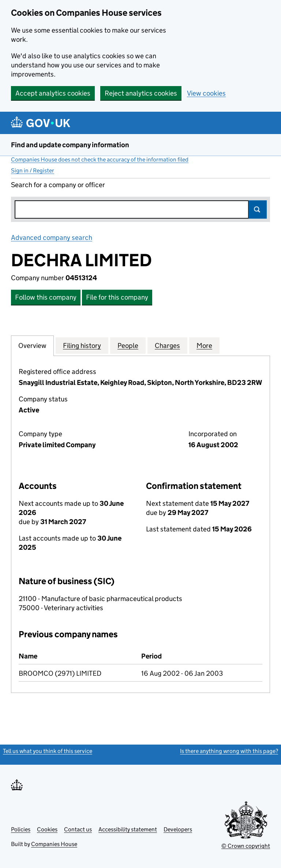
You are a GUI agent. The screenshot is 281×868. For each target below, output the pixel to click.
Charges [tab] (167, 345)
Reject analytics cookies (141, 93)
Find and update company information (70, 145)
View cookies (206, 93)
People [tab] (128, 345)
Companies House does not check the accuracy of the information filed (100, 159)
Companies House (54, 844)
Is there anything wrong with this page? (229, 751)
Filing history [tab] (82, 345)
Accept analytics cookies (53, 93)
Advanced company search (52, 238)
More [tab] (204, 345)
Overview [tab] (32, 345)
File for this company (117, 297)
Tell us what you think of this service (48, 751)
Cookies (47, 829)
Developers (178, 829)
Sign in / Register (33, 170)
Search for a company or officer (58, 185)
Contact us (78, 829)
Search (258, 209)
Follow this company (46, 297)
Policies (21, 829)
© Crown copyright (246, 846)
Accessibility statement (128, 829)
